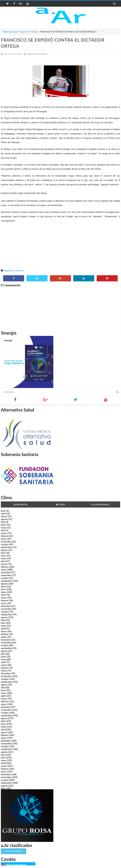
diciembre (6, 572)
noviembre (6, 542)
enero (4, 539)
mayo (4, 528)
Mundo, (43, 54)
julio (3, 522)
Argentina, (33, 54)
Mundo (34, 32)
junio (3, 511)
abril (3, 514)
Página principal (10, 32)
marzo (4, 516)
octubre (5, 544)
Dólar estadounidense (16, 865)
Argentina (24, 32)
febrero (5, 536)
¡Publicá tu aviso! (14, 851)
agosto (4, 519)
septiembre (7, 547)
